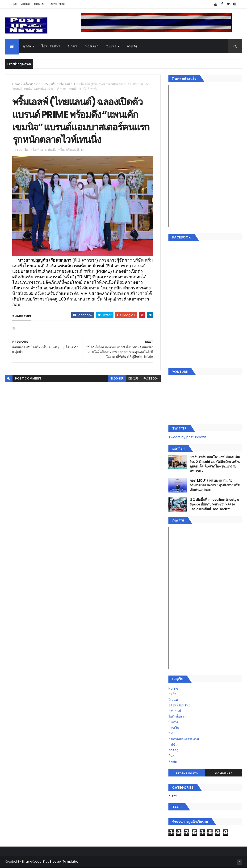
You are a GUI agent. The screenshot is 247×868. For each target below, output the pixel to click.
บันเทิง (111, 46)
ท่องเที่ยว (92, 46)
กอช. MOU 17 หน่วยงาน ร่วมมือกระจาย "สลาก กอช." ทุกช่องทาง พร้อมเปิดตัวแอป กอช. (215, 485)
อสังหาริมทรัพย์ (179, 705)
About (26, 4)
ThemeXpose (31, 862)
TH (74, 84)
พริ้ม (54, 84)
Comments (224, 773)
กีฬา (172, 733)
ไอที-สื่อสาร (51, 46)
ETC (174, 796)
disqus (134, 378)
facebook (151, 378)
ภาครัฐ (132, 46)
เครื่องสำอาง (31, 84)
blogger (117, 378)
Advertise (58, 4)
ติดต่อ (173, 761)
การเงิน (174, 728)
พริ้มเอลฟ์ (64, 84)
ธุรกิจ (27, 46)
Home (14, 4)
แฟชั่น (173, 744)
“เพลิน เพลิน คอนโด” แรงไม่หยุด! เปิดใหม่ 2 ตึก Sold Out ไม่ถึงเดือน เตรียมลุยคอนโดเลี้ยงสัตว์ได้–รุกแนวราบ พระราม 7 (215, 464)
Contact (41, 4)
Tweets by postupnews (187, 437)
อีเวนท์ (73, 46)
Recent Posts (187, 773)
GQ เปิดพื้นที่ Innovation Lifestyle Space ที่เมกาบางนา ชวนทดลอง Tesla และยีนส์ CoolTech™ (214, 504)
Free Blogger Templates (61, 862)
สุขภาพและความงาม (184, 739)
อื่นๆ (172, 756)
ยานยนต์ (175, 711)
